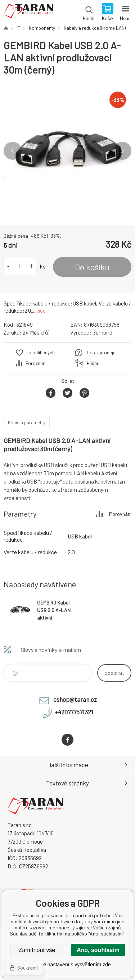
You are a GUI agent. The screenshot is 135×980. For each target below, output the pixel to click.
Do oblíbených (40, 353)
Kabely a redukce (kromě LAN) (95, 28)
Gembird (102, 332)
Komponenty (42, 28)
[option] (67, 151)
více (41, 311)
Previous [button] (13, 151)
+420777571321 (74, 712)
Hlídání (94, 363)
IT (18, 28)
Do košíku (92, 267)
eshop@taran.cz (75, 699)
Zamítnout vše (37, 950)
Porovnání (36, 363)
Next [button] (122, 151)
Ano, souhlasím (98, 950)
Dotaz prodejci (102, 353)
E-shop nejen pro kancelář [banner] (28, 13)
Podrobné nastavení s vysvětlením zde (67, 965)
